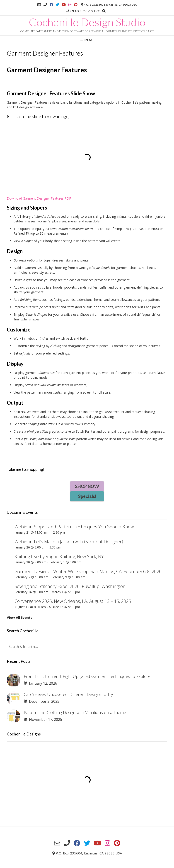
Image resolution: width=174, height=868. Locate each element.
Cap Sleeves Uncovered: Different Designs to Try (68, 694)
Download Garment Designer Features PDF (39, 198)
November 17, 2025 (43, 719)
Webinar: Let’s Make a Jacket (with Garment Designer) (69, 542)
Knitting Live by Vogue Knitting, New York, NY (59, 556)
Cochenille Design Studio (87, 22)
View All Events (20, 617)
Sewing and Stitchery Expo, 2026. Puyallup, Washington (70, 586)
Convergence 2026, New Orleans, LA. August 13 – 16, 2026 (73, 601)
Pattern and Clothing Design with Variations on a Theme (75, 712)
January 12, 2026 (40, 683)
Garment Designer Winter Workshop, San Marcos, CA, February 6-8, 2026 (88, 571)
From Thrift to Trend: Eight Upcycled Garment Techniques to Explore (87, 676)
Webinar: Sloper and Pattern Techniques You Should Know (74, 527)
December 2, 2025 (42, 701)
